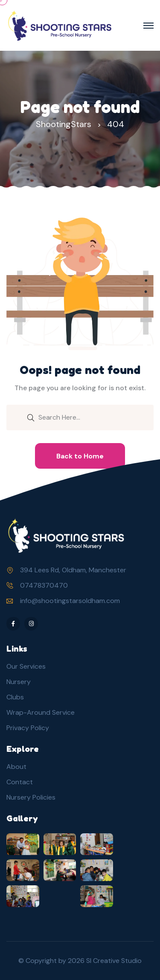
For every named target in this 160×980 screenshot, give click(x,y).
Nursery (19, 682)
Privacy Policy (28, 728)
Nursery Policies (31, 797)
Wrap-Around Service (41, 712)
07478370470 (44, 585)
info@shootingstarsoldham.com (70, 601)
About (16, 767)
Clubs (15, 697)
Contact (20, 782)
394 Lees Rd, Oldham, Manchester (73, 570)
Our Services (26, 666)
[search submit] (31, 417)
